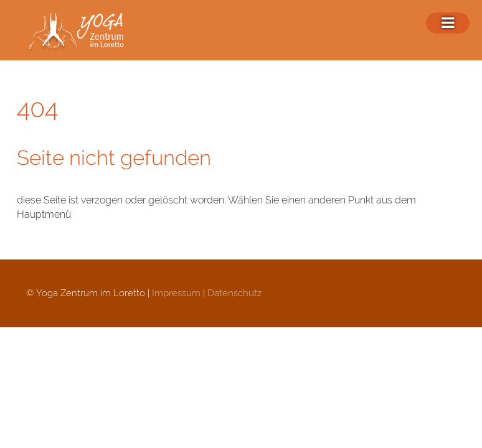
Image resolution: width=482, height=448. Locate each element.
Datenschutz (234, 293)
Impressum (176, 293)
